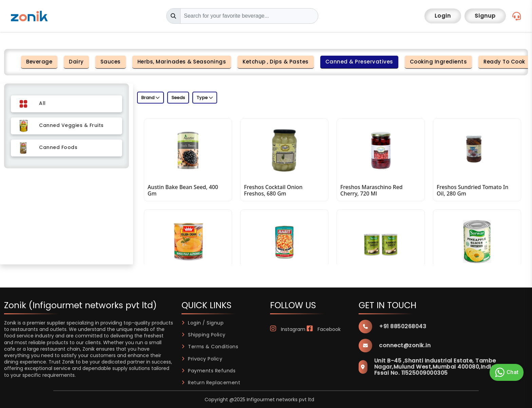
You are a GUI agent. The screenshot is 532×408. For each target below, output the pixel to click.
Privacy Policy (202, 359)
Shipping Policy (204, 335)
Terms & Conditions (210, 347)
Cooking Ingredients (439, 62)
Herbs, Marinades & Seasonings (182, 62)
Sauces (111, 62)
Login (443, 16)
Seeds (178, 98)
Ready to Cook (504, 62)
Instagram (288, 329)
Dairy (76, 62)
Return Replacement (211, 383)
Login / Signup (203, 323)
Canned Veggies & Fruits (71, 125)
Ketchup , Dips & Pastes (276, 62)
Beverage (39, 62)
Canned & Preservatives (359, 62)
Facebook (324, 329)
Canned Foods (58, 147)
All (42, 103)
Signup (485, 16)
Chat (506, 372)
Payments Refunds (209, 371)
